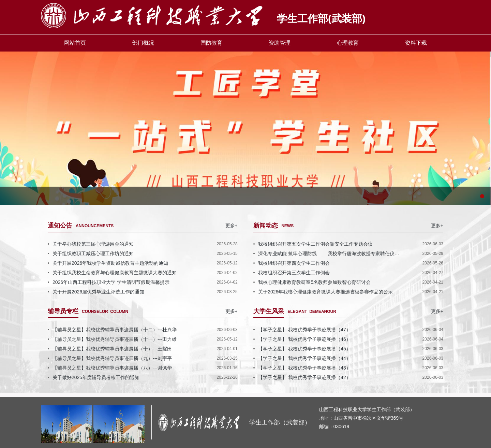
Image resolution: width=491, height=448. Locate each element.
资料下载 (416, 43)
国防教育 (211, 43)
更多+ (232, 226)
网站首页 (75, 43)
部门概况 (143, 43)
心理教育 (348, 43)
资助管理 (280, 43)
